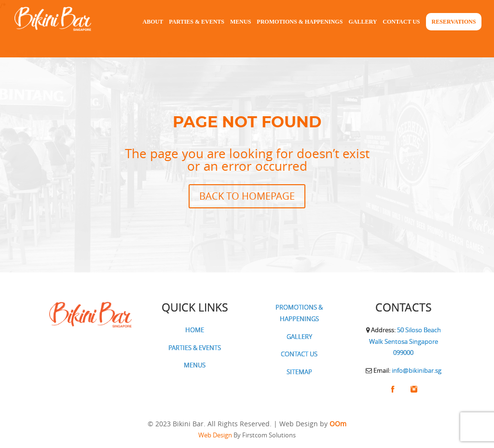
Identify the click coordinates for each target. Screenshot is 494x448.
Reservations (454, 22)
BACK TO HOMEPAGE (247, 196)
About (153, 22)
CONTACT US (299, 354)
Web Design (215, 435)
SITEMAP (299, 372)
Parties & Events (197, 22)
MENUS (195, 365)
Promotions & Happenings (300, 22)
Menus (240, 22)
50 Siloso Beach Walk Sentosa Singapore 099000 (405, 341)
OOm (338, 424)
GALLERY (299, 337)
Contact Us (401, 22)
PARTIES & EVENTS (195, 348)
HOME (195, 330)
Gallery (363, 22)
